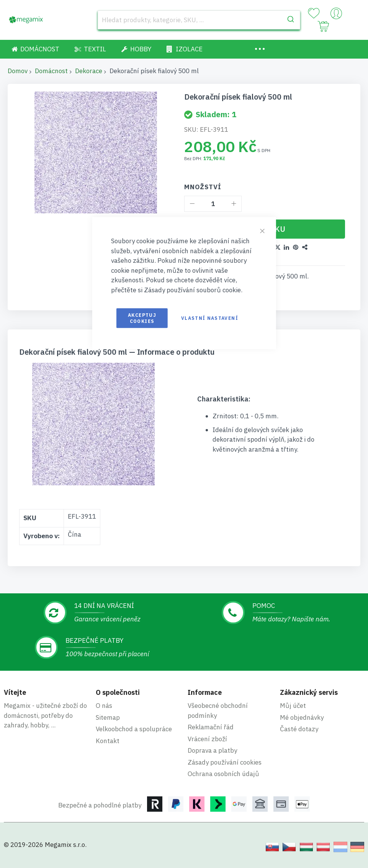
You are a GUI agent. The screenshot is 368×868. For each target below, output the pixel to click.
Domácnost (51, 71)
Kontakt (108, 741)
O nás (104, 706)
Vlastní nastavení (210, 318)
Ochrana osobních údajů (223, 774)
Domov (18, 71)
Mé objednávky (302, 717)
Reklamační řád (211, 727)
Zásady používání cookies (225, 762)
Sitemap (108, 717)
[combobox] (199, 20)
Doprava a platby (212, 750)
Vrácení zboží (207, 739)
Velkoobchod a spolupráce (134, 729)
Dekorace (89, 71)
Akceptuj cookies (142, 318)
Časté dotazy (299, 729)
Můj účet (293, 706)
